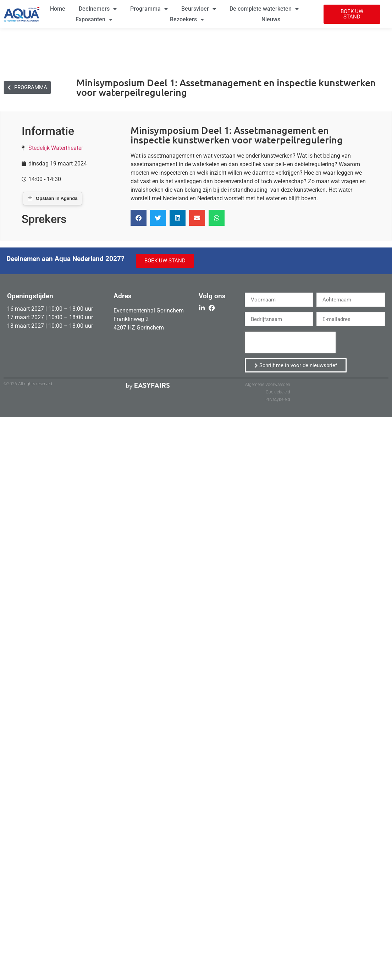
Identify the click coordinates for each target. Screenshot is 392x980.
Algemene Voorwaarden (268, 385)
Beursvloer (199, 9)
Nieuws (271, 19)
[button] (352, 14)
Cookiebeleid (278, 392)
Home (58, 9)
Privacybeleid (278, 399)
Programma (149, 9)
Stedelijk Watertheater (56, 148)
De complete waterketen (264, 9)
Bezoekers (187, 20)
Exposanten (94, 20)
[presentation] (290, 342)
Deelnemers (98, 9)
